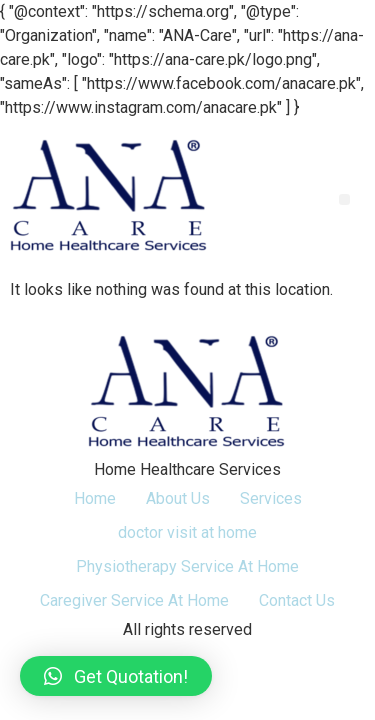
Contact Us (297, 600)
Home (95, 498)
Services (271, 498)
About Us (178, 498)
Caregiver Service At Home (134, 600)
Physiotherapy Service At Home (187, 566)
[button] (344, 199)
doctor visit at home (187, 532)
